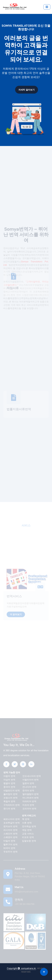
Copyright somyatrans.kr (21, 968)
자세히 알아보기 (25, 90)
